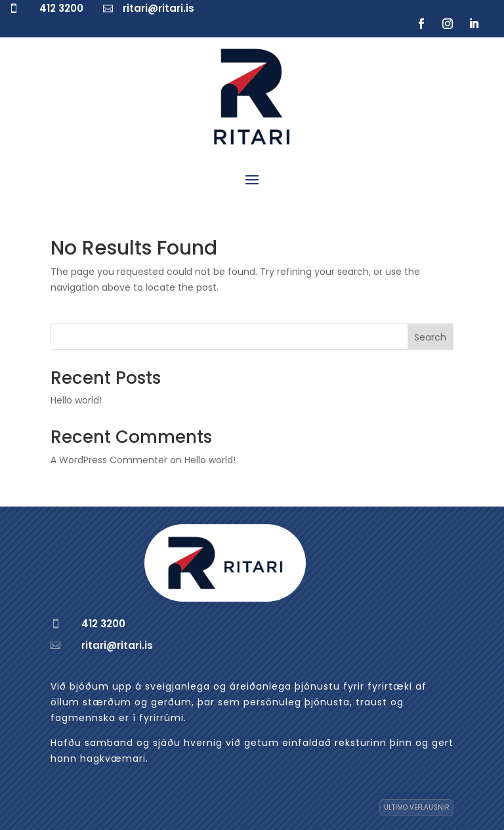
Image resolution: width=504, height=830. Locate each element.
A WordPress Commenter (109, 460)
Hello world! (76, 400)
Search (430, 337)
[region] (171, 711)
